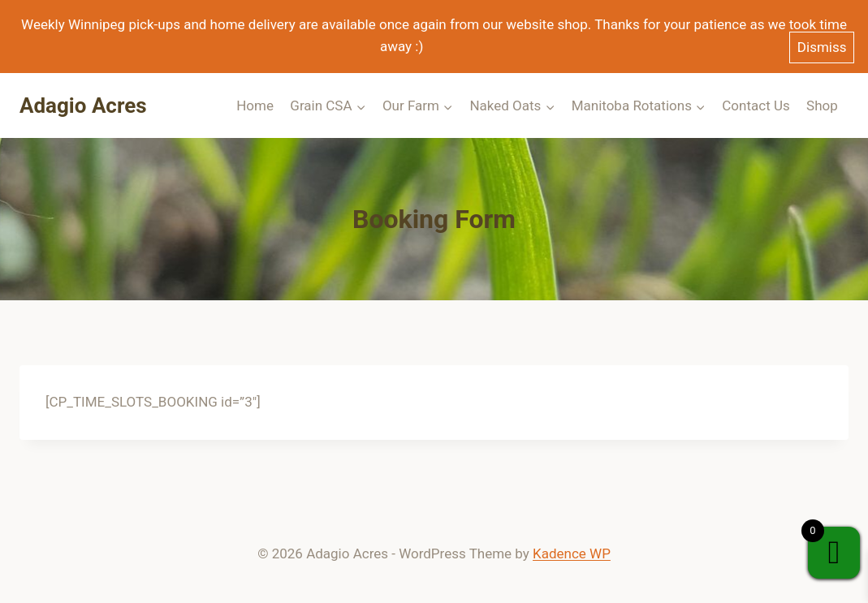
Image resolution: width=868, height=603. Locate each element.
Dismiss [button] (822, 47)
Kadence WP (572, 553)
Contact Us (756, 106)
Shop (822, 106)
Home (255, 106)
